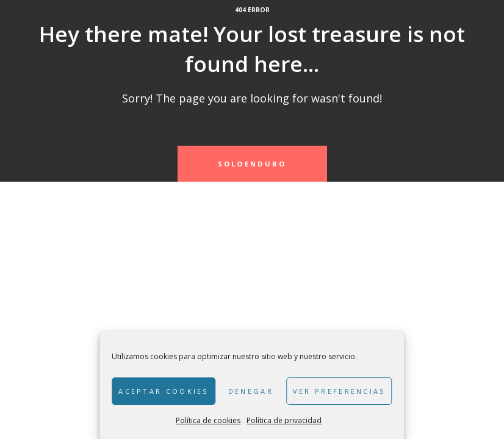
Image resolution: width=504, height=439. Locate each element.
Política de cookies (208, 420)
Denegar (251, 391)
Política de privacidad (284, 420)
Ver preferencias (339, 391)
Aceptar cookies (164, 391)
